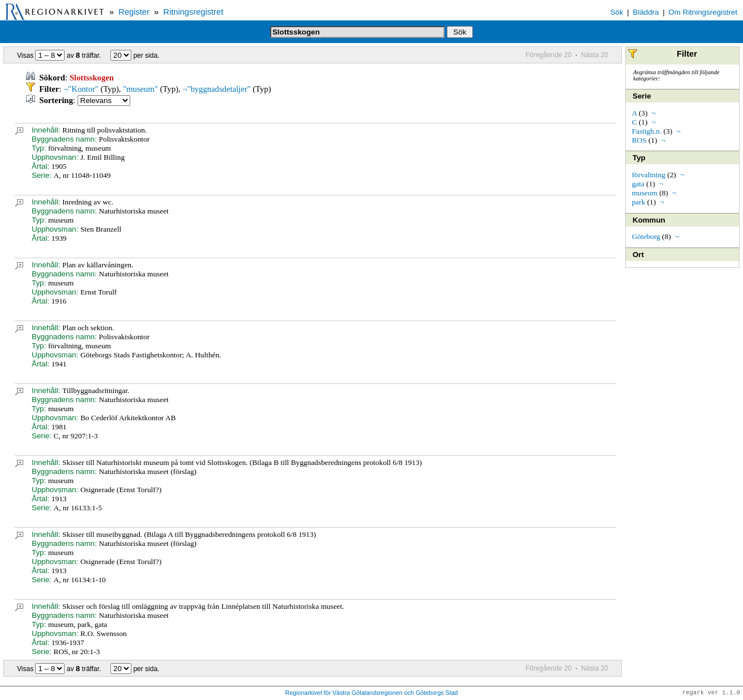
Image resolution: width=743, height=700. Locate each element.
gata (638, 184)
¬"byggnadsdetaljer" (216, 89)
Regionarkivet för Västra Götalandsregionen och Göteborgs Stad (371, 693)
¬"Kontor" (81, 89)
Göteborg (646, 236)
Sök (617, 12)
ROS (639, 140)
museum (645, 193)
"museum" (140, 89)
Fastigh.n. (647, 131)
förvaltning (649, 175)
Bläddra (646, 12)
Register (134, 12)
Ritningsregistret (193, 12)
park (639, 202)
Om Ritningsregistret (703, 12)
